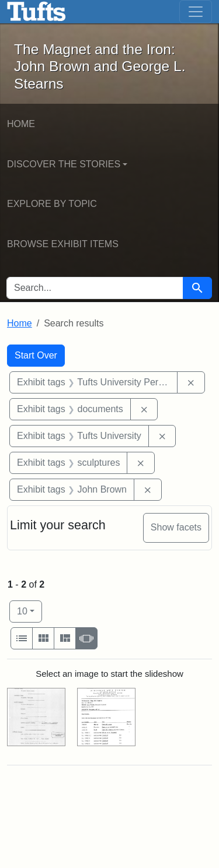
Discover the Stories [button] (64, 164)
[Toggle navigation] (196, 12)
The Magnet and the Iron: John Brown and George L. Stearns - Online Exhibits (36, 12)
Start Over (36, 355)
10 (29, 610)
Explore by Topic (52, 204)
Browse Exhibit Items (63, 244)
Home (21, 124)
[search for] (95, 288)
